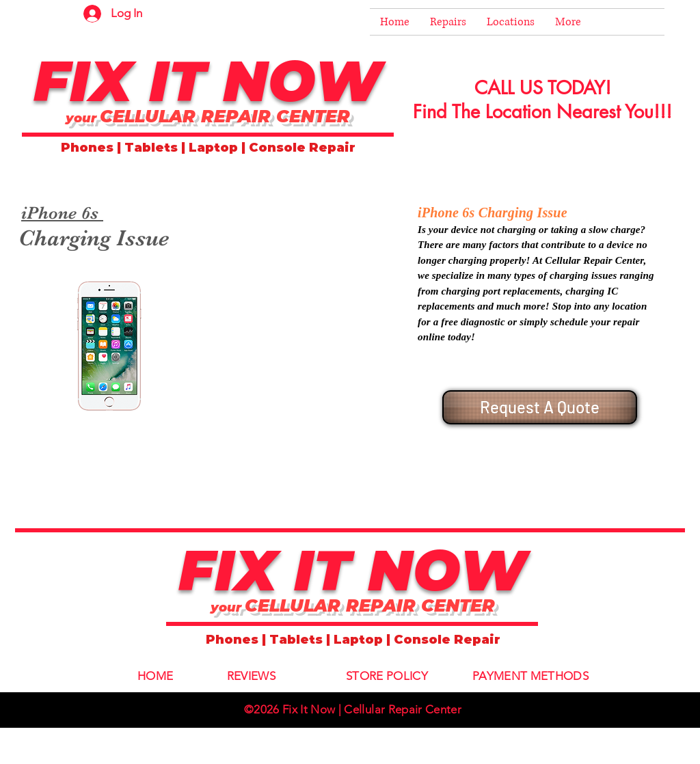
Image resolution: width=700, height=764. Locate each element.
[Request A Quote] (540, 407)
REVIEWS (251, 676)
